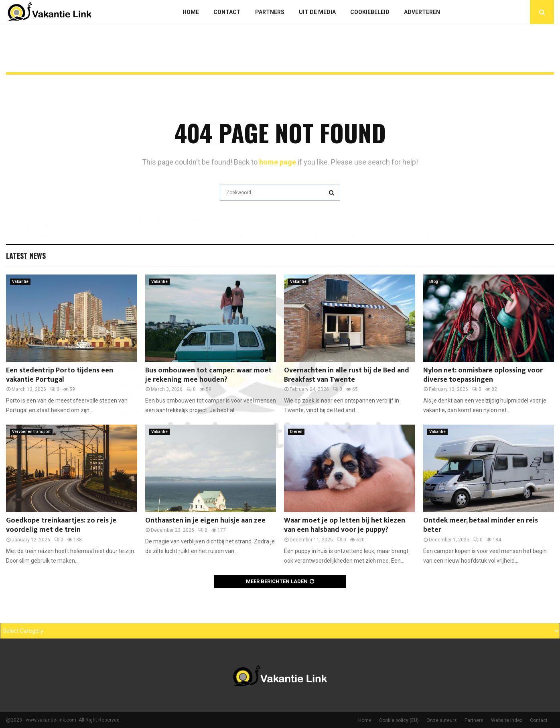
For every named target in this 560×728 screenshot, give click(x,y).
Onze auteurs (442, 720)
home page (278, 162)
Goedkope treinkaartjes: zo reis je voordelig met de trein (61, 525)
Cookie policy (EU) (399, 720)
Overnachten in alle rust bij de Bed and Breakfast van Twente (347, 375)
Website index (507, 720)
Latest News (26, 256)
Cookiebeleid (370, 12)
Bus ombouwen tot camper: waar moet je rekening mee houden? (208, 375)
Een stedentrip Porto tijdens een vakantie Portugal (60, 375)
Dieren (296, 432)
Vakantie (20, 282)
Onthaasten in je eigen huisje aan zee (205, 521)
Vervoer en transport (31, 432)
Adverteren (422, 12)
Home (191, 12)
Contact (227, 12)
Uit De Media (317, 12)
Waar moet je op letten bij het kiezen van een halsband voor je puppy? (345, 525)
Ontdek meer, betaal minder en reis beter (481, 525)
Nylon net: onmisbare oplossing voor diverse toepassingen (483, 375)
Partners (270, 12)
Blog (434, 282)
